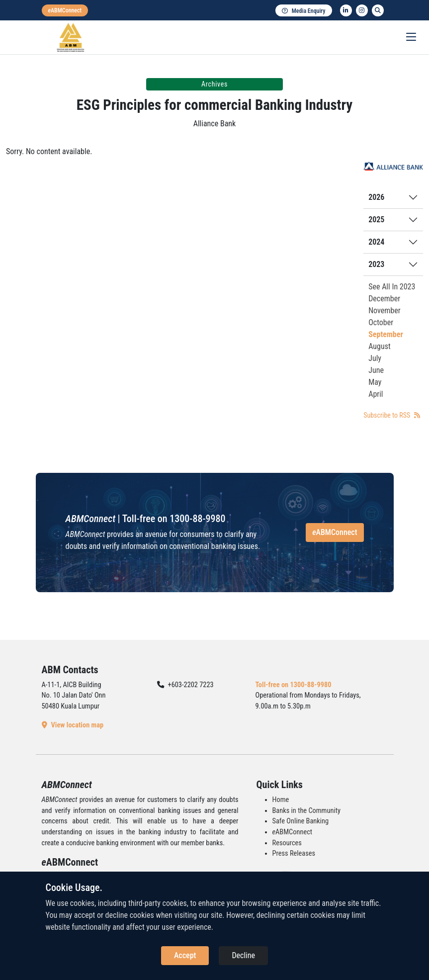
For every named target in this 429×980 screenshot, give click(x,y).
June (376, 370)
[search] (378, 10)
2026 (376, 197)
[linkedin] (346, 10)
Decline (243, 955)
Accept (185, 955)
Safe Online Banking (301, 821)
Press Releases (294, 853)
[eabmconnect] (65, 10)
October (381, 322)
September (386, 334)
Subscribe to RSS (391, 415)
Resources (287, 843)
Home (281, 800)
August (380, 346)
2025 (376, 220)
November (384, 311)
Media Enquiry (304, 11)
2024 (376, 242)
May (375, 382)
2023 (376, 264)
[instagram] (362, 10)
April (376, 394)
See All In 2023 (392, 287)
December (384, 299)
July (375, 358)
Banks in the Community (306, 811)
